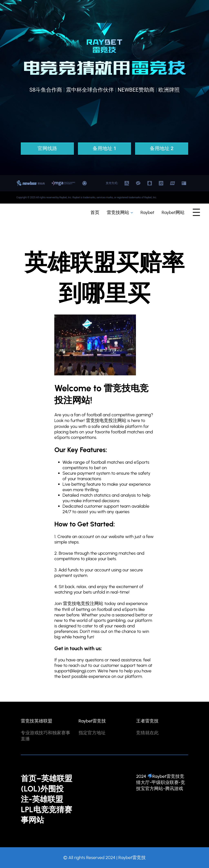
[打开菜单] (196, 212)
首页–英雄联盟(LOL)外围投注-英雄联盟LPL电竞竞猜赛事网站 (47, 799)
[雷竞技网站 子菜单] (132, 212)
